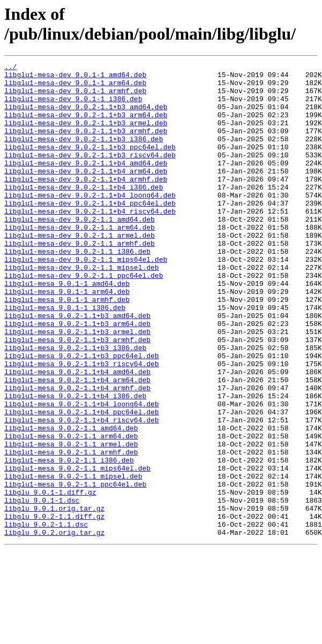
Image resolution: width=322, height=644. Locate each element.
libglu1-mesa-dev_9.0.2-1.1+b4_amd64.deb (86, 184)
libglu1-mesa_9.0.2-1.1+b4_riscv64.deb (82, 492)
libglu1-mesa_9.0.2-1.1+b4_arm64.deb (77, 444)
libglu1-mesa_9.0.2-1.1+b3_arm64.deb (77, 376)
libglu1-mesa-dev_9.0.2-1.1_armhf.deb (80, 280)
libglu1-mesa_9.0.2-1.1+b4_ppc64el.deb (82, 482)
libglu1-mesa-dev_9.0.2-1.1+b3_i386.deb (84, 155)
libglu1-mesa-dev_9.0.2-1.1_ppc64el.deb (84, 319)
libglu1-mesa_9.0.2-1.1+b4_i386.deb (75, 463)
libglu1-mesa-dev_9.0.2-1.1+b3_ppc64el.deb (90, 164)
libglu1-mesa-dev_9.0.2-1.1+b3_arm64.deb (86, 126)
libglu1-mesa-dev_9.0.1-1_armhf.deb (75, 97)
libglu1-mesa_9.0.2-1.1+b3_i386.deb (75, 405)
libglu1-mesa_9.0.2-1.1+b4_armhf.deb (77, 453)
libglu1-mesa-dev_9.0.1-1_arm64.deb (75, 87)
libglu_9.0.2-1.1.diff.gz (54, 608)
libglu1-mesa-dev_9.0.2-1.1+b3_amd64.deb (86, 116)
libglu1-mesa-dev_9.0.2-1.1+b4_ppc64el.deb (90, 232)
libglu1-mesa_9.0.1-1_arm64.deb (67, 338)
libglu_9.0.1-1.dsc (42, 588)
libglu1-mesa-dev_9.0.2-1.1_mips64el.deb (86, 299)
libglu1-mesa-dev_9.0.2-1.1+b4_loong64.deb (90, 222)
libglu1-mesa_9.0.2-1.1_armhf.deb (71, 531)
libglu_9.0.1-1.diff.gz (50, 579)
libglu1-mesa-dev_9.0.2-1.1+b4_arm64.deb (86, 193)
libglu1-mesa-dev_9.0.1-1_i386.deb (73, 107)
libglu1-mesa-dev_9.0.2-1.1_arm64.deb (80, 261)
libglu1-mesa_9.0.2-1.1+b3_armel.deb (77, 386)
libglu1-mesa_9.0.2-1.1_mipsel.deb (73, 559)
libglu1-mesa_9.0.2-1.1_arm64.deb (71, 511)
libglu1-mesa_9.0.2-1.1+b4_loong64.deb (82, 473)
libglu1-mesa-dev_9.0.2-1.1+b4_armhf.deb (86, 203)
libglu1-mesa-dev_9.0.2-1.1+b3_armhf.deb (86, 145)
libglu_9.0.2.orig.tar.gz (54, 627)
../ (10, 68)
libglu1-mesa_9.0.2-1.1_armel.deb (71, 521)
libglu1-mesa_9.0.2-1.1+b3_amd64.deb (77, 367)
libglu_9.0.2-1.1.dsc (46, 617)
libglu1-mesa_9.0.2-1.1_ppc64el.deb (75, 569)
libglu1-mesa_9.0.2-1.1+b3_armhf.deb (77, 396)
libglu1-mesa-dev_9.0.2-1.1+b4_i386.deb (84, 213)
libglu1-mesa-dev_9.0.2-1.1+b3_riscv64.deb (90, 174)
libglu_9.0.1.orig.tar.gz (54, 598)
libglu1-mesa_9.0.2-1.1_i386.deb (69, 540)
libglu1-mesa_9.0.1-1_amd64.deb (67, 328)
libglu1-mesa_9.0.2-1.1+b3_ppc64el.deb (82, 415)
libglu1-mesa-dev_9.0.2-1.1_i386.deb (77, 290)
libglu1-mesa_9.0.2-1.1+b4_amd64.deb (77, 434)
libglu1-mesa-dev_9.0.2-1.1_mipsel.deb (82, 309)
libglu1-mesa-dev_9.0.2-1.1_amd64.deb (80, 251)
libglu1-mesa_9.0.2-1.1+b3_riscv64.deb (82, 425)
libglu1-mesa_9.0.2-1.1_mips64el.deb (77, 550)
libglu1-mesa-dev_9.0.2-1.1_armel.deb (80, 270)
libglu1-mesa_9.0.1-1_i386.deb (65, 357)
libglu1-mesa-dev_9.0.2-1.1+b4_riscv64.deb (90, 241)
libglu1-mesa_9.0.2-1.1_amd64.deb (71, 502)
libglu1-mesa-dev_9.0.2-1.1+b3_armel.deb (86, 135)
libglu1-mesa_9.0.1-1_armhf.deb (67, 347)
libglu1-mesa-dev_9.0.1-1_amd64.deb (75, 78)
